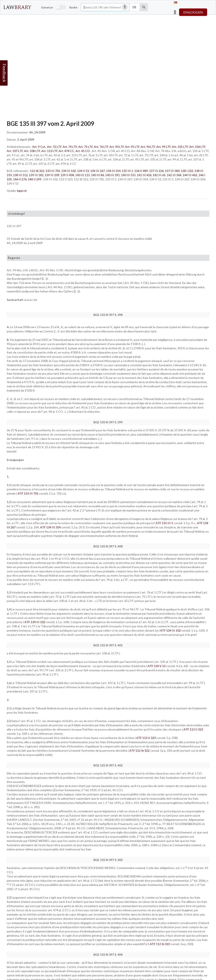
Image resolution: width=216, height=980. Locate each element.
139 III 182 (36, 175)
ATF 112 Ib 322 (140, 750)
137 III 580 (172, 171)
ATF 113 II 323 (193, 729)
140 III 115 (83, 175)
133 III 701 (53, 171)
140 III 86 (98, 175)
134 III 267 (98, 171)
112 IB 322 (37, 171)
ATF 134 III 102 (35, 622)
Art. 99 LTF (163, 147)
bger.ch (22, 191)
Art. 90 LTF (117, 147)
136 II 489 (141, 171)
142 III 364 (174, 175)
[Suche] (144, 7)
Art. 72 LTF (54, 147)
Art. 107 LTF (15, 151)
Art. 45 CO (83, 151)
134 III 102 (69, 171)
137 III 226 (156, 171)
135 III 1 (128, 171)
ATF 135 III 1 (165, 523)
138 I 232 (187, 171)
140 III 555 (128, 175)
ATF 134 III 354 (51, 527)
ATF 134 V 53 (157, 666)
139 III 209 (52, 175)
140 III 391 (113, 175)
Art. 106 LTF (197, 147)
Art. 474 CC (66, 151)
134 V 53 (83, 171)
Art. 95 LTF (132, 147)
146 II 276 (20, 179)
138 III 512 (20, 175)
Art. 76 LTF (101, 147)
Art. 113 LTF (49, 151)
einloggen (193, 12)
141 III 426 (144, 175)
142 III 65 (159, 175)
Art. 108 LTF (32, 151)
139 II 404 (67, 175)
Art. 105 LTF (180, 147)
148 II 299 (35, 179)
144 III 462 (190, 175)
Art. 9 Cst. (39, 147)
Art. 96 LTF (148, 147)
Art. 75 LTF (85, 147)
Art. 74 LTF (70, 147)
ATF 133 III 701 (28, 493)
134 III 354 (113, 171)
